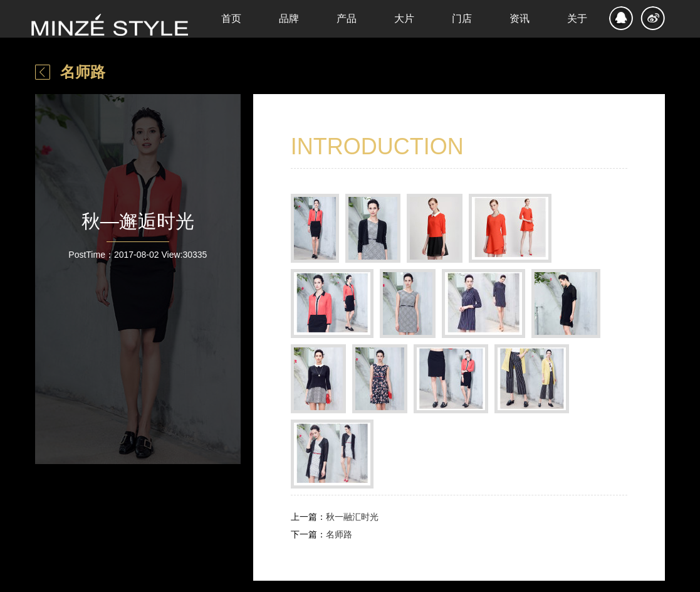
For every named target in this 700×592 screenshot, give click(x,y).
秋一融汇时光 (352, 517)
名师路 (83, 72)
